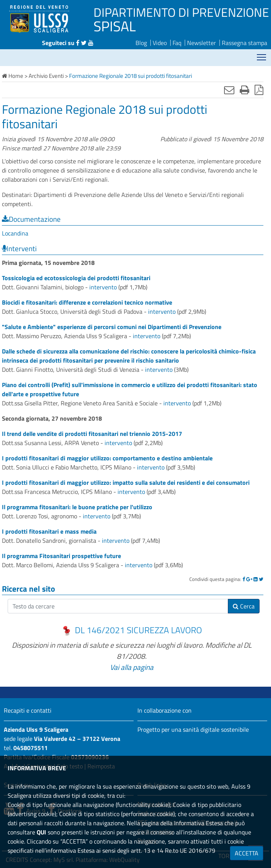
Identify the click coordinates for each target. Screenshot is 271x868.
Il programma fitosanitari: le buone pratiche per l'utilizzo (77, 507)
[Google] (249, 579)
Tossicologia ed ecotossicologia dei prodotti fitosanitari (76, 278)
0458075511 (31, 748)
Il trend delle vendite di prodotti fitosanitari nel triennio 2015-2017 (92, 434)
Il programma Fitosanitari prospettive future (61, 556)
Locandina (15, 233)
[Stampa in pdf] (259, 90)
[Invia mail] (229, 90)
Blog (141, 43)
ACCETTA (247, 853)
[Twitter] (261, 579)
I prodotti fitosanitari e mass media (49, 531)
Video (160, 43)
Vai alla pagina (132, 667)
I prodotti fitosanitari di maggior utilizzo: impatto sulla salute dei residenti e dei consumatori (126, 482)
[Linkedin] (256, 579)
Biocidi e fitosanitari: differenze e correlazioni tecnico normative (87, 302)
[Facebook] (244, 579)
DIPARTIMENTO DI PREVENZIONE (181, 12)
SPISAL (115, 26)
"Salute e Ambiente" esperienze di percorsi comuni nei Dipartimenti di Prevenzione (112, 327)
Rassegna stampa (244, 43)
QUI (41, 832)
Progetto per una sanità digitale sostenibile (193, 729)
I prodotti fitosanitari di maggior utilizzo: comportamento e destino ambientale (107, 458)
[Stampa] (244, 90)
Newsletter (202, 43)
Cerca (244, 606)
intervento (103, 287)
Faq (177, 43)
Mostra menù (262, 54)
